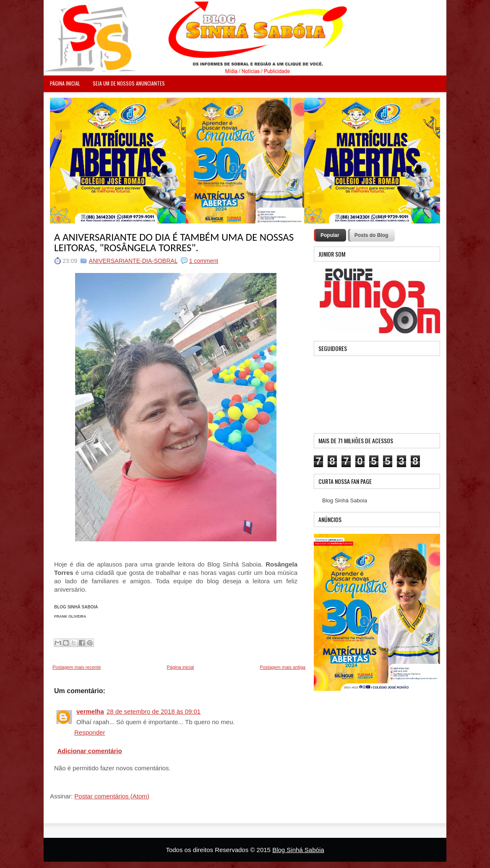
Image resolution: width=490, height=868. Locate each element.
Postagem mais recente (77, 667)
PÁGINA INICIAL (65, 83)
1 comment (204, 261)
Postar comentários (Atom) (112, 796)
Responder (90, 732)
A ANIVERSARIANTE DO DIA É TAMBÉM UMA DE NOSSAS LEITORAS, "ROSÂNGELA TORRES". (174, 242)
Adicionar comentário (90, 751)
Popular (330, 235)
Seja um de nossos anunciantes (129, 83)
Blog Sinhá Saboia (345, 500)
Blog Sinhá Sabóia (298, 850)
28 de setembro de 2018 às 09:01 (154, 711)
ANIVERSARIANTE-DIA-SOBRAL (133, 261)
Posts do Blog (371, 235)
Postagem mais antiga (283, 667)
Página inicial (180, 667)
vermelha (90, 711)
